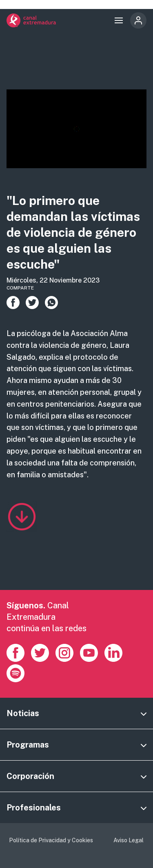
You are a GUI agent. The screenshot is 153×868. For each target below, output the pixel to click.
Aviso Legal (129, 840)
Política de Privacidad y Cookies (51, 840)
